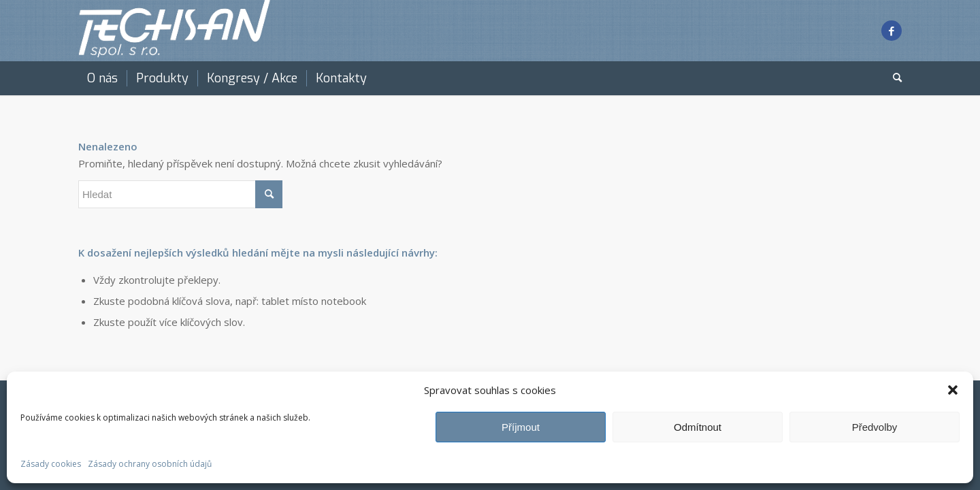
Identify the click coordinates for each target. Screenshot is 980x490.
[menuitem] (102, 78)
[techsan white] (175, 31)
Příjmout (521, 427)
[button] (953, 390)
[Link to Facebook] (892, 31)
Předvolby (875, 427)
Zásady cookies (51, 464)
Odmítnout (698, 427)
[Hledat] (893, 78)
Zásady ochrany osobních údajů (150, 464)
